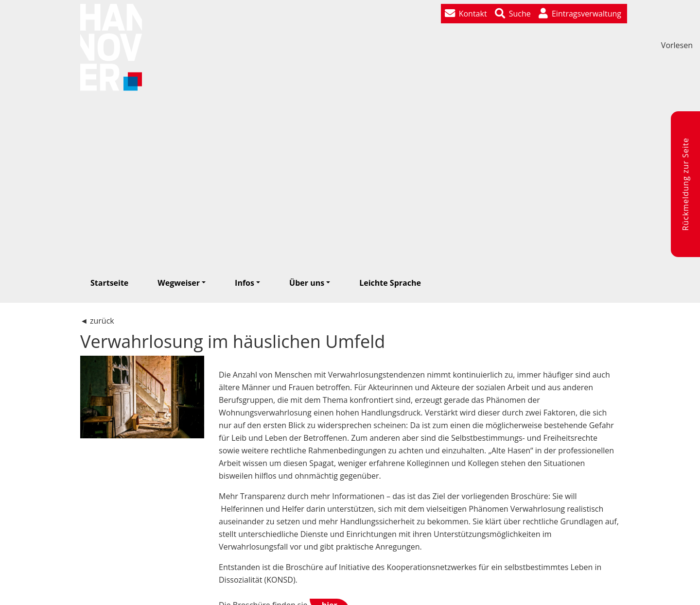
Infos (245, 283)
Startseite (109, 283)
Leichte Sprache (390, 283)
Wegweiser (179, 283)
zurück (102, 321)
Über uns (307, 283)
